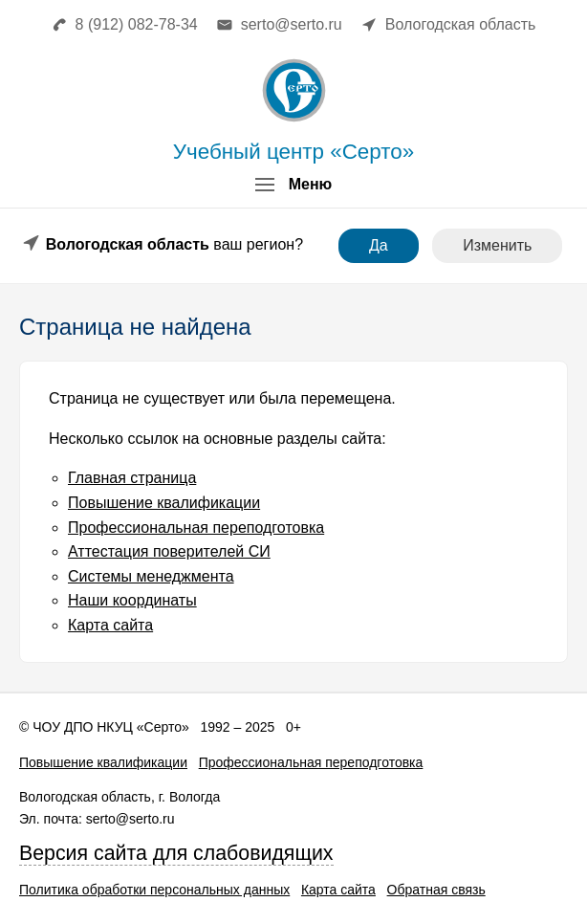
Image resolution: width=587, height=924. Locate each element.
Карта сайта (110, 625)
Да (379, 245)
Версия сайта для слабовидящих (176, 853)
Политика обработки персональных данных (154, 890)
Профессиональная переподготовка (196, 528)
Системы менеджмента (151, 576)
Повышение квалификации (164, 503)
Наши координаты (132, 600)
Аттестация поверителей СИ (169, 551)
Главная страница (132, 478)
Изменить (497, 245)
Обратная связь (436, 890)
